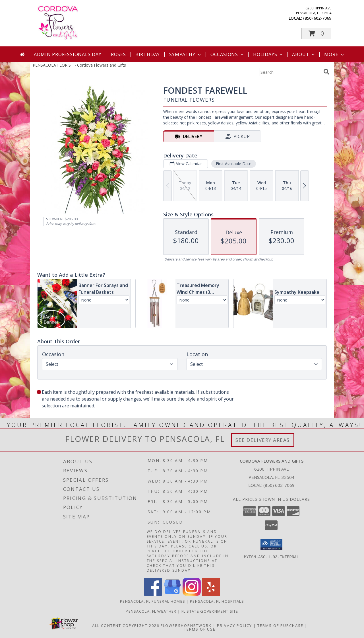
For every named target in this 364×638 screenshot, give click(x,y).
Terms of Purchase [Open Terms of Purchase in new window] (280, 625)
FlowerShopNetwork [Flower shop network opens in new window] (186, 625)
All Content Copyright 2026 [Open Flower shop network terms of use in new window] (126, 625)
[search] (326, 72)
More (335, 54)
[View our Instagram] (192, 594)
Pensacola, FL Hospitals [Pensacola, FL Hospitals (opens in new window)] (217, 601)
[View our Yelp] (211, 594)
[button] (316, 33)
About (304, 54)
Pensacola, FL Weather (151, 611)
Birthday (148, 54)
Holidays (268, 54)
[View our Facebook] (153, 594)
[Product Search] (290, 72)
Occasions (228, 54)
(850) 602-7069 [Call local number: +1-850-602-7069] (317, 18)
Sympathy (186, 54)
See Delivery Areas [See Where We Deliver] (263, 440)
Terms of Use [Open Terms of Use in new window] (200, 629)
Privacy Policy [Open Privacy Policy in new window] (234, 625)
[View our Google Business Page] (172, 594)
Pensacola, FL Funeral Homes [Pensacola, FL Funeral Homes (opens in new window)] (153, 601)
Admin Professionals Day (68, 54)
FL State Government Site (210, 611)
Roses (118, 54)
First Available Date (234, 164)
